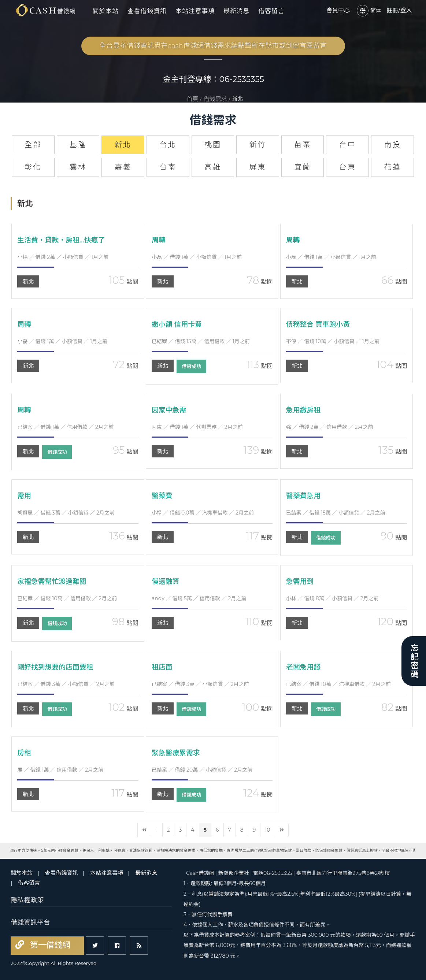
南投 (392, 145)
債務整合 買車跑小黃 (320, 324)
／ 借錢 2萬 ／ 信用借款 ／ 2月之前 (330, 427)
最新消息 (236, 11)
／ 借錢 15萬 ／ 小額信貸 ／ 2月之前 (336, 513)
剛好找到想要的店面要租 (58, 667)
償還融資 (166, 581)
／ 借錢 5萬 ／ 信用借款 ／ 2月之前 (199, 598)
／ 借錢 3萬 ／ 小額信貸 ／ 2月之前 (66, 513)
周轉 (159, 240)
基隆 (78, 145)
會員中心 (338, 10)
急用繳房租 (304, 410)
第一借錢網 (49, 945)
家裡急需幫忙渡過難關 (54, 581)
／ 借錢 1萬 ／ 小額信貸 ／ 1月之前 (197, 257)
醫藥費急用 (304, 495)
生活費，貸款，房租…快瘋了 (64, 240)
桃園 (213, 145)
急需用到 (301, 581)
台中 (348, 145)
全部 (33, 145)
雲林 (78, 167)
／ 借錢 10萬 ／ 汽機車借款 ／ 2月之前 (338, 684)
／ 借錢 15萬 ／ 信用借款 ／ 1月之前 (201, 341)
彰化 (33, 167)
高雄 (213, 167)
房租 (25, 753)
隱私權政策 (27, 900)
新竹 (258, 145)
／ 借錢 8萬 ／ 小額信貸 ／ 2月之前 (332, 598)
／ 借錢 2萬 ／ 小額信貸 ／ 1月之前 (63, 257)
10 (267, 830)
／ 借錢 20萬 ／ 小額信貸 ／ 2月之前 (202, 770)
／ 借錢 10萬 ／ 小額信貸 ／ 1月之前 (333, 341)
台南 (168, 167)
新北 (28, 281)
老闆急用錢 (304, 667)
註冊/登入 (399, 10)
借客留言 (271, 11)
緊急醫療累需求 (177, 753)
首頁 (193, 99)
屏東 (258, 167)
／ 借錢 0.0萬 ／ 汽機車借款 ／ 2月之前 (203, 513)
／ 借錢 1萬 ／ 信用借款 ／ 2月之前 (65, 427)
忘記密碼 (414, 661)
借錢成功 (194, 366)
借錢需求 (215, 99)
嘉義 (123, 167)
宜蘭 (303, 167)
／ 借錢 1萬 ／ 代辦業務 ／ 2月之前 (197, 427)
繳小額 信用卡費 (178, 324)
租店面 (163, 667)
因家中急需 (170, 410)
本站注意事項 (195, 11)
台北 (168, 145)
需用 (25, 495)
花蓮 (392, 167)
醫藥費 (163, 495)
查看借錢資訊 (147, 11)
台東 (348, 167)
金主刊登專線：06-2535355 (214, 79)
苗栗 (303, 145)
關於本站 (105, 11)
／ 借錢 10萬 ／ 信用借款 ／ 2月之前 (67, 598)
